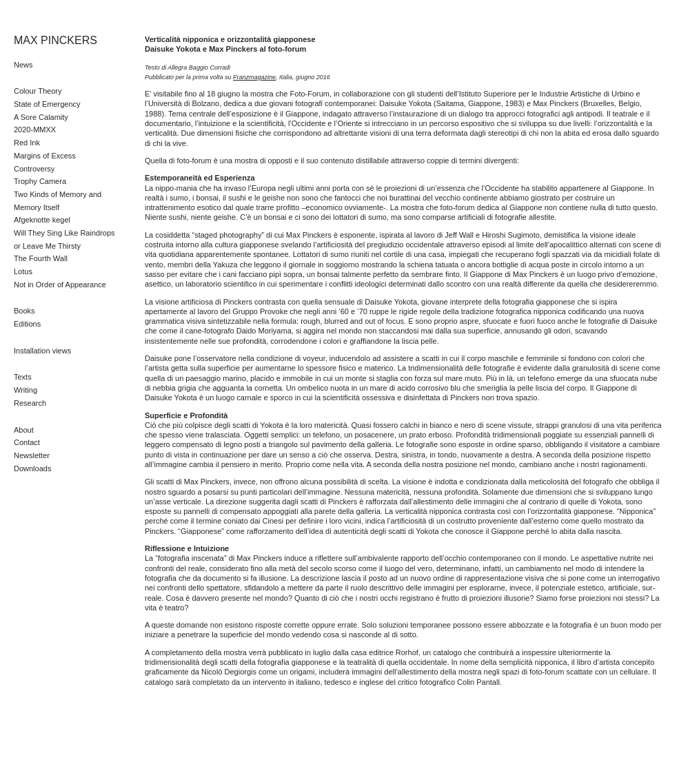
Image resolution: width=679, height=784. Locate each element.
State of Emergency (47, 104)
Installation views (42, 351)
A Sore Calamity (41, 117)
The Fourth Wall (41, 258)
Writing (26, 390)
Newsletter (32, 455)
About (24, 430)
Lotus (23, 271)
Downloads (32, 468)
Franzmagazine (254, 77)
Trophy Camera (40, 181)
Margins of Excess (45, 156)
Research (30, 403)
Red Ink (27, 143)
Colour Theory (38, 91)
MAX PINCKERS (55, 40)
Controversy (34, 169)
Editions (27, 324)
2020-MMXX (35, 130)
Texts (23, 377)
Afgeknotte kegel (42, 220)
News (23, 65)
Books (24, 311)
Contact (27, 442)
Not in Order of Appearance (60, 285)
